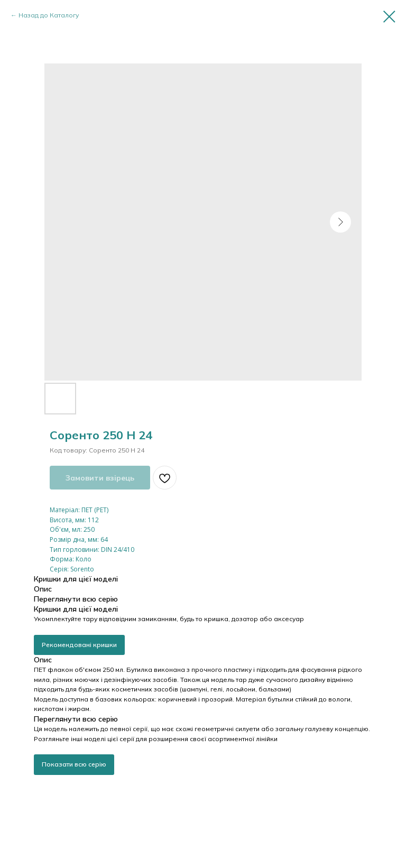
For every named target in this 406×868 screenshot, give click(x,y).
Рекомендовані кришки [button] (79, 645)
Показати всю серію (74, 764)
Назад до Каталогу (49, 15)
